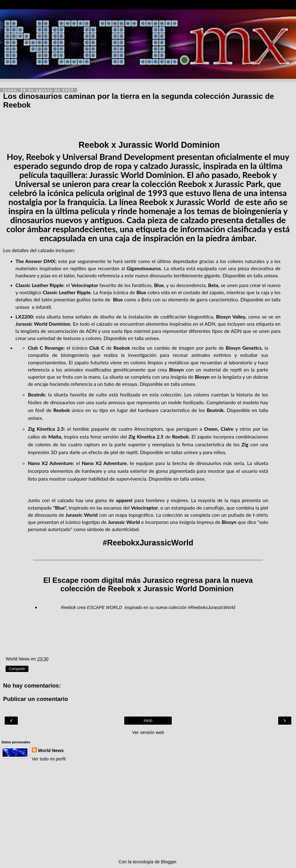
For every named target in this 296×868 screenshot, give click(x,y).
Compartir (17, 669)
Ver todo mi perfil (49, 759)
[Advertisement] (148, 810)
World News (51, 751)
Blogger (169, 862)
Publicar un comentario (36, 699)
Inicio (148, 721)
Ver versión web (148, 732)
